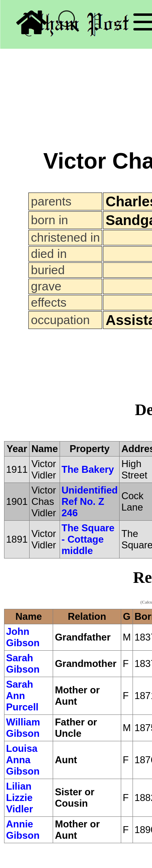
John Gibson (23, 637)
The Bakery (88, 469)
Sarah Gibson (23, 663)
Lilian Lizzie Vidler (19, 798)
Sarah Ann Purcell (22, 696)
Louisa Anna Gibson (23, 760)
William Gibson (23, 728)
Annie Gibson (23, 830)
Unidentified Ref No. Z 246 (90, 501)
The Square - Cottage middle (88, 539)
